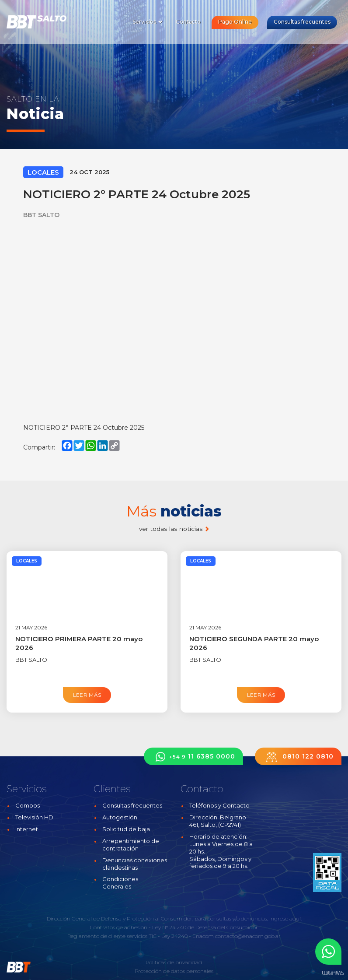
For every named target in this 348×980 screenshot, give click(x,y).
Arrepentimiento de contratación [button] (131, 845)
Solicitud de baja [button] (126, 829)
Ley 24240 (174, 936)
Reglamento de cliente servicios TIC (112, 936)
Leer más (87, 695)
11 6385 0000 (193, 757)
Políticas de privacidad (174, 962)
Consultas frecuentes (302, 22)
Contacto (188, 22)
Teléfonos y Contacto (219, 805)
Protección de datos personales (174, 971)
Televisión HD (34, 817)
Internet (27, 829)
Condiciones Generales (120, 883)
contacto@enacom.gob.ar (248, 936)
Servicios (148, 22)
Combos (28, 805)
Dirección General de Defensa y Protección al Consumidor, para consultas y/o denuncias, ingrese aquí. (174, 919)
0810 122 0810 (298, 757)
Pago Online (235, 22)
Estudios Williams (333, 973)
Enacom (203, 936)
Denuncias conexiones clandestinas (135, 864)
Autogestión (120, 817)
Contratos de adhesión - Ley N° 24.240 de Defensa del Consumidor (174, 927)
